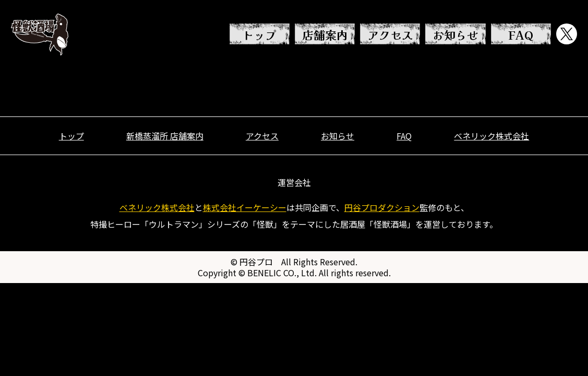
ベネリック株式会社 (491, 136)
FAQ (521, 34)
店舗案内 (325, 34)
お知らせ (455, 34)
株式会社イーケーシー (245, 207)
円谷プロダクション (382, 207)
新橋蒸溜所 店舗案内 (165, 136)
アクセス (390, 34)
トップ (259, 34)
